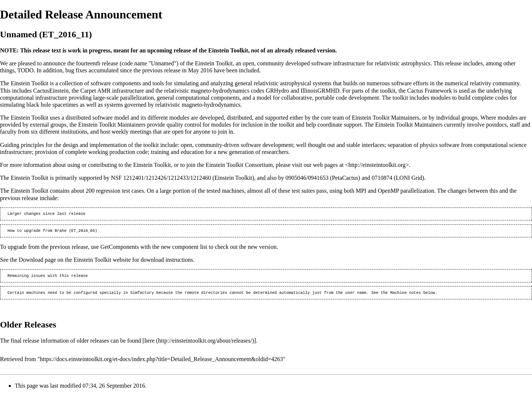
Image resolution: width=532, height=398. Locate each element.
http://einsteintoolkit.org (377, 165)
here (150, 344)
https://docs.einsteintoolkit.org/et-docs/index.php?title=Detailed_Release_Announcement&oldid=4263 (161, 362)
